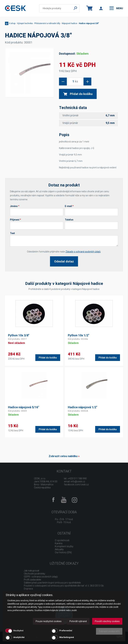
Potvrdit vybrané (78, 621)
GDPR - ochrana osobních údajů (41, 577)
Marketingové (67, 637)
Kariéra (59, 543)
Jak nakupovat (31, 571)
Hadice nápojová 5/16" (23, 407)
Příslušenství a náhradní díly (47, 23)
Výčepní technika (25, 23)
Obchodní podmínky (34, 574)
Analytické (19, 637)
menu (116, 8)
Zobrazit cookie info (109, 631)
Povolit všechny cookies (107, 621)
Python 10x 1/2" (78, 335)
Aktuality (59, 549)
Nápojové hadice (69, 23)
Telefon (69, 220)
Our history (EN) (63, 552)
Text (12, 233)
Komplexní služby (64, 546)
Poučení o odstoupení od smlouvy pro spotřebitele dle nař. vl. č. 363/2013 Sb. (64, 586)
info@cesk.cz (78, 481)
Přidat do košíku (78, 94)
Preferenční (66, 631)
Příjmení (15, 220)
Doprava (28, 589)
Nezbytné (18, 631)
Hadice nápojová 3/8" (89, 23)
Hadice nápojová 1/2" (82, 407)
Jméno (15, 206)
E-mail (69, 206)
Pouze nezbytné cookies (49, 621)
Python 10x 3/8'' (19, 335)
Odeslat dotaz (64, 261)
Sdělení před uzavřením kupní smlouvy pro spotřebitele (52, 583)
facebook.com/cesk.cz (76, 485)
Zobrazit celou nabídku (63, 456)
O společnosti (62, 540)
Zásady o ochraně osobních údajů (83, 252)
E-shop (12, 23)
